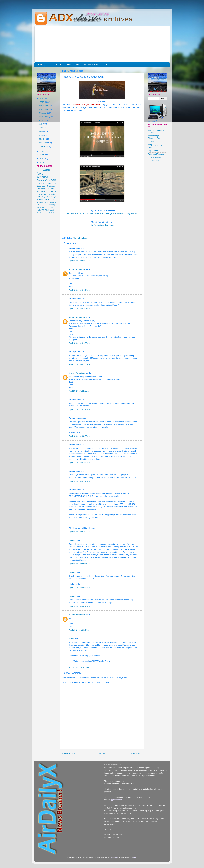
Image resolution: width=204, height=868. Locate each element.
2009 (42, 162)
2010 (42, 159)
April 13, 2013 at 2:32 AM (79, 391)
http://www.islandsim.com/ (102, 225)
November (44, 109)
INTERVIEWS (73, 65)
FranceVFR (44, 213)
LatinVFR (40, 210)
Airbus (53, 191)
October (43, 113)
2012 (42, 151)
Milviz (39, 205)
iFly (54, 183)
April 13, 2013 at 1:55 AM (79, 364)
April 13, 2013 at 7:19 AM (79, 481)
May (41, 131)
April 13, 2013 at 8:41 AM (79, 564)
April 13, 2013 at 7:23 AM (79, 532)
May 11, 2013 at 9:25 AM (79, 667)
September (44, 117)
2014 (42, 98)
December (44, 105)
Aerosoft (40, 183)
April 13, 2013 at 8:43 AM (79, 588)
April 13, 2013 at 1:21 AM (79, 309)
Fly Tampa (51, 189)
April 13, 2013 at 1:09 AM (79, 261)
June (41, 128)
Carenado (41, 186)
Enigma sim (42, 202)
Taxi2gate (41, 207)
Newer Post (69, 754)
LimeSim (52, 194)
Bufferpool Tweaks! (156, 154)
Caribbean (52, 186)
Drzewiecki (41, 189)
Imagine (53, 202)
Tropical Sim (43, 199)
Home (40, 65)
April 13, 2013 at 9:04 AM (79, 630)
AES (38, 213)
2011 (42, 155)
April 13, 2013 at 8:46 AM (79, 606)
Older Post (135, 754)
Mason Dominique (77, 269)
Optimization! (154, 161)
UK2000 (53, 207)
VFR (54, 180)
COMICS (108, 65)
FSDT (49, 183)
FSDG (53, 199)
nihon (71, 639)
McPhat (51, 213)
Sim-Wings (52, 205)
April (41, 135)
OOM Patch (153, 142)
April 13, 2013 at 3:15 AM (79, 410)
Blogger (133, 857)
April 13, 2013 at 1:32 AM (79, 343)
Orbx (48, 180)
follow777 (114, 857)
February (43, 143)
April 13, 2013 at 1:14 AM (79, 290)
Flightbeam (42, 194)
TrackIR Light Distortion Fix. (154, 137)
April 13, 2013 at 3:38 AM (79, 463)
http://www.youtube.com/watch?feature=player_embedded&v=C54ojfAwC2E (102, 213)
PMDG (40, 197)
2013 (42, 102)
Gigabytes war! (154, 157)
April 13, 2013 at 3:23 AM (79, 436)
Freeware (43, 170)
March (42, 139)
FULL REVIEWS (54, 65)
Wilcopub (41, 191)
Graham (72, 540)
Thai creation (51, 210)
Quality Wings (50, 197)
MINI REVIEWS (92, 65)
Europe (41, 180)
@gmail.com (117, 800)
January (43, 146)
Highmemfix (153, 151)
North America (42, 175)
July (41, 124)
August (42, 120)
